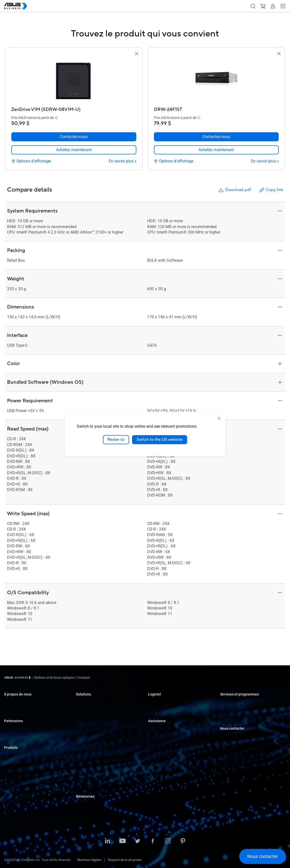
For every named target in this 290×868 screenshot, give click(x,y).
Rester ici (116, 440)
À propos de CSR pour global (24, 710)
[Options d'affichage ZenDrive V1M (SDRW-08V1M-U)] (31, 161)
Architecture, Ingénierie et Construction (104, 748)
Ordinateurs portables (19, 756)
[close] (219, 418)
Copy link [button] (271, 190)
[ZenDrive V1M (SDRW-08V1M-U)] (74, 108)
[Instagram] (168, 841)
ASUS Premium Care (235, 703)
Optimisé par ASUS (234, 718)
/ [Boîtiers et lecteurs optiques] (54, 678)
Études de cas (86, 805)
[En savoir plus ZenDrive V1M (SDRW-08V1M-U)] (122, 161)
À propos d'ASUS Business (23, 703)
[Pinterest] (183, 841)
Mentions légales (89, 860)
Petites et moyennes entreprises (99, 703)
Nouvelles (83, 812)
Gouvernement (86, 771)
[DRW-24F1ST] (216, 108)
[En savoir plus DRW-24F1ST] (265, 161)
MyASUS (154, 703)
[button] (253, 6)
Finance (82, 763)
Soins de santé (87, 733)
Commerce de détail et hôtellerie (99, 725)
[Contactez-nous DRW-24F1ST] (216, 137)
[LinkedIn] (107, 841)
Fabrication (84, 740)
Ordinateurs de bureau (20, 764)
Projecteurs (12, 786)
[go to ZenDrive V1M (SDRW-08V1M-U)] (74, 81)
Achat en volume (232, 737)
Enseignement (86, 718)
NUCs (8, 771)
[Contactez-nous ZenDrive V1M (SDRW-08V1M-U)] (74, 137)
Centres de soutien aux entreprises (173, 729)
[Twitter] (138, 841)
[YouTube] (122, 841)
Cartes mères (14, 794)
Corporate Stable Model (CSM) (242, 710)
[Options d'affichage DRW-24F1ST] (174, 161)
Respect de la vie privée (125, 860)
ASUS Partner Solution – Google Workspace (107, 786)
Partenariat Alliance (18, 729)
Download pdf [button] (234, 190)
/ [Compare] (82, 678)
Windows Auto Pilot (162, 710)
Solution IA (84, 778)
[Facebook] (153, 841)
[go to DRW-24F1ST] (216, 81)
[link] (74, 150)
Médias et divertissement (94, 755)
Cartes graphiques (17, 801)
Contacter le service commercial (243, 744)
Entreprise (83, 710)
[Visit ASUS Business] (18, 678)
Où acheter (12, 737)
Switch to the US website (160, 440)
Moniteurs (11, 779)
